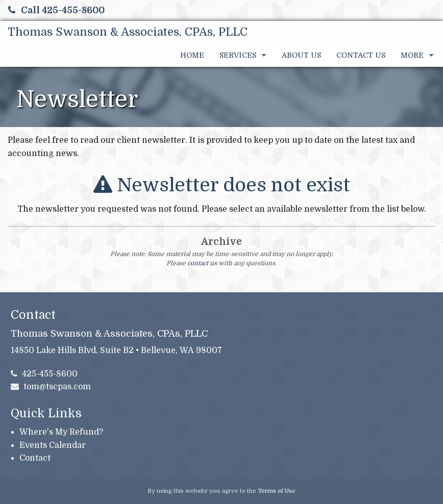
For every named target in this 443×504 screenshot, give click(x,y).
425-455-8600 (44, 374)
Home (192, 55)
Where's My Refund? (61, 432)
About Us (301, 55)
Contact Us (361, 55)
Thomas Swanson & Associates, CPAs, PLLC (128, 32)
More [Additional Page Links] (412, 55)
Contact (35, 458)
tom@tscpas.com (51, 387)
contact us (202, 263)
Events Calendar (53, 445)
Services (238, 55)
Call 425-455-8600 (56, 10)
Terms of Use (277, 491)
